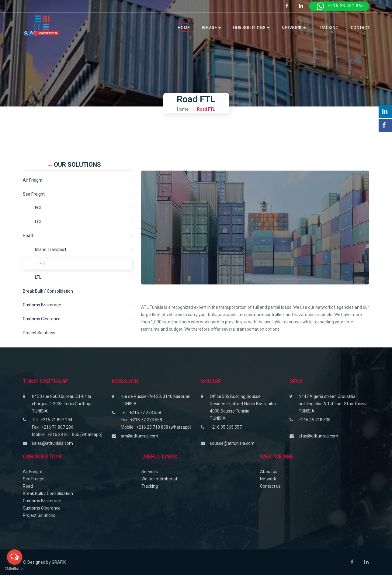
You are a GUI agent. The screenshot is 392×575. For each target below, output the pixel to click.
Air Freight (33, 180)
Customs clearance (42, 319)
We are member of (160, 479)
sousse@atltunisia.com (232, 443)
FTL (43, 263)
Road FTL (206, 109)
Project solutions (39, 333)
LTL (38, 277)
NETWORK (294, 28)
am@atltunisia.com (139, 436)
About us (269, 472)
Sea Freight (34, 479)
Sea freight (34, 194)
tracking (328, 28)
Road (28, 235)
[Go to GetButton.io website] (15, 569)
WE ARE (211, 28)
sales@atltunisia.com (52, 443)
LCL (38, 222)
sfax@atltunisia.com (318, 436)
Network (268, 479)
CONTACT (360, 28)
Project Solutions (39, 515)
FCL (38, 208)
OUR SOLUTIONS (251, 28)
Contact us (270, 486)
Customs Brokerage (42, 305)
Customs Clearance (42, 508)
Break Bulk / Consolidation (48, 291)
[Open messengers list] (15, 557)
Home (184, 28)
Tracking (150, 486)
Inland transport (51, 249)
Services (150, 472)
